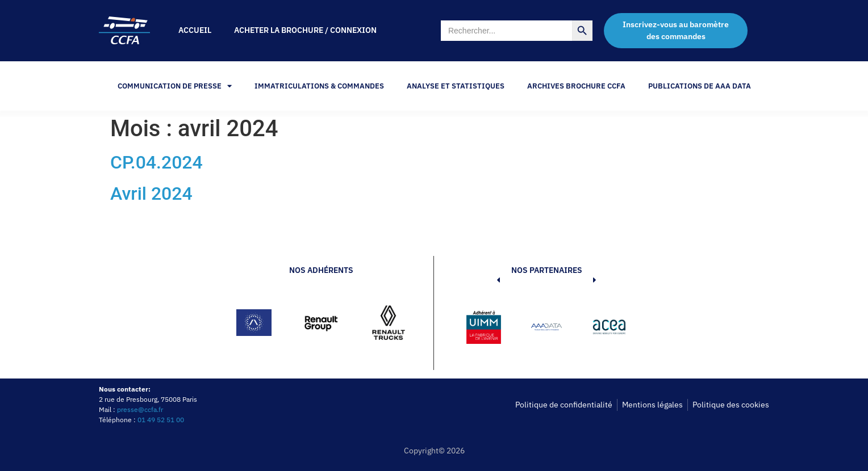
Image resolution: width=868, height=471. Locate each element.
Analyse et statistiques (456, 86)
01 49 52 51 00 (161, 420)
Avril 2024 (151, 194)
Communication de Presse (175, 86)
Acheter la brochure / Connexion (305, 30)
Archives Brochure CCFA (576, 86)
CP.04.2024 (157, 162)
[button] (481, 329)
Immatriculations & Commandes (319, 86)
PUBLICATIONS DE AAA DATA (700, 86)
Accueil (195, 30)
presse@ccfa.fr (140, 409)
